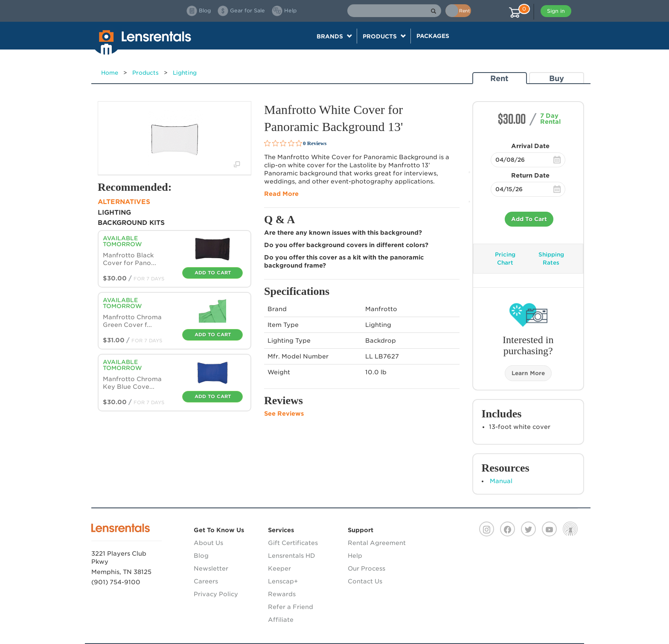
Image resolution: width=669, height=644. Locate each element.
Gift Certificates (293, 543)
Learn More (528, 373)
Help (355, 556)
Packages (433, 36)
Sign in (556, 11)
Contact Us (365, 581)
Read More (281, 194)
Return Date (530, 175)
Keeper (279, 568)
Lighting (185, 73)
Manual (501, 481)
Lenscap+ (283, 581)
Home (110, 73)
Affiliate (281, 620)
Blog (201, 556)
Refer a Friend (291, 607)
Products (145, 73)
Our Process (366, 568)
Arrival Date (530, 146)
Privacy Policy (216, 594)
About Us (208, 543)
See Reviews (284, 414)
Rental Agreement (377, 543)
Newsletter (211, 568)
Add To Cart (529, 219)
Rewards (282, 594)
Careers (206, 581)
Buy (557, 78)
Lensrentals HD (292, 556)
